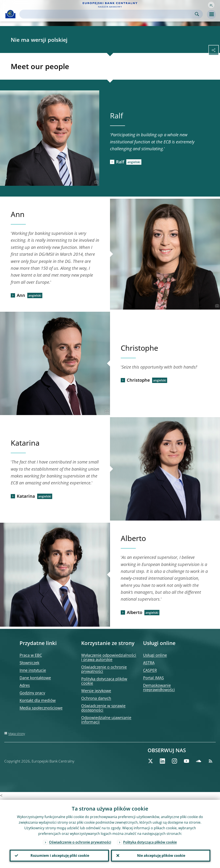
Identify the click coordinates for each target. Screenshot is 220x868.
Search (197, 14)
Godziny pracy (32, 693)
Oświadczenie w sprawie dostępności (103, 708)
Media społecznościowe (41, 708)
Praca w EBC (31, 655)
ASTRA (149, 663)
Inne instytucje (33, 670)
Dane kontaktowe (35, 678)
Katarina (26, 496)
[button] (211, 5)
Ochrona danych (96, 698)
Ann (21, 295)
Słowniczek (29, 663)
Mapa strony (17, 734)
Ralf (120, 162)
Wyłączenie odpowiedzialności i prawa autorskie (109, 657)
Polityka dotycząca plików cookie (104, 681)
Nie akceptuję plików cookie (161, 855)
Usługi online (155, 655)
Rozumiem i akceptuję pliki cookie (59, 855)
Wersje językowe (96, 691)
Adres (25, 685)
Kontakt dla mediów (38, 700)
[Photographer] (96, 182)
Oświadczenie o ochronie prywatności (104, 669)
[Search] (108, 14)
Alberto (134, 612)
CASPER (150, 670)
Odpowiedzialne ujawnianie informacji (106, 720)
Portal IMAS (154, 678)
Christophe (138, 380)
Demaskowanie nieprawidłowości (159, 687)
